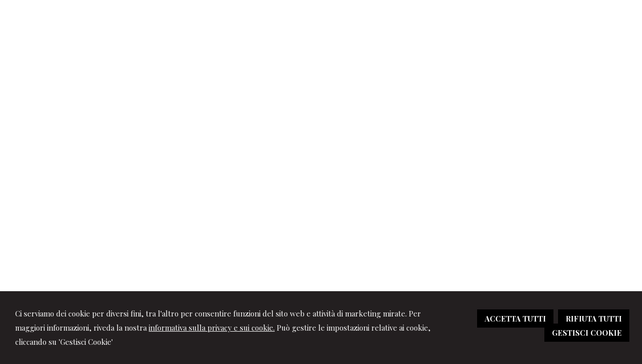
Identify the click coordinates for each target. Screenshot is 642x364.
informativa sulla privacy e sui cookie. (212, 328)
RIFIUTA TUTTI (594, 318)
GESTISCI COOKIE (587, 333)
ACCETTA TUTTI (515, 318)
